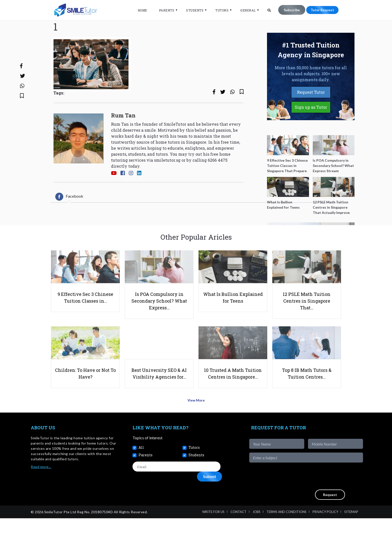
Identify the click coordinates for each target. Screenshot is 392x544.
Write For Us (213, 538)
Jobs (256, 538)
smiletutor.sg (167, 180)
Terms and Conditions (286, 538)
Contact (238, 538)
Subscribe (288, 10)
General (245, 10)
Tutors (219, 10)
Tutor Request (321, 10)
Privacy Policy (325, 538)
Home (139, 10)
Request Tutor (311, 112)
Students (192, 10)
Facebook (69, 216)
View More (196, 428)
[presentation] (325, 502)
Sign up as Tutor (311, 127)
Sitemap (351, 538)
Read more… (41, 493)
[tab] (69, 216)
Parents (163, 10)
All (141, 473)
